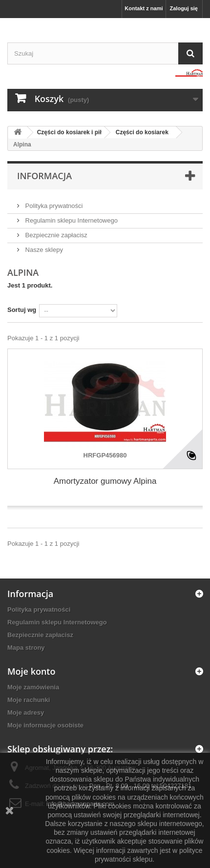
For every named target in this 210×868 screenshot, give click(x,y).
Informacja (44, 176)
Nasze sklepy (43, 250)
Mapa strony (26, 648)
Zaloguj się (184, 8)
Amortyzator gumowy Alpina (105, 481)
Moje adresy (26, 713)
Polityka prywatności (53, 206)
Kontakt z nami (144, 8)
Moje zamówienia (33, 687)
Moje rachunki (29, 700)
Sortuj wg (22, 310)
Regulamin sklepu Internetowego (71, 220)
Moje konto (31, 671)
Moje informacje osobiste (45, 725)
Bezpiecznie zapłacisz (55, 235)
